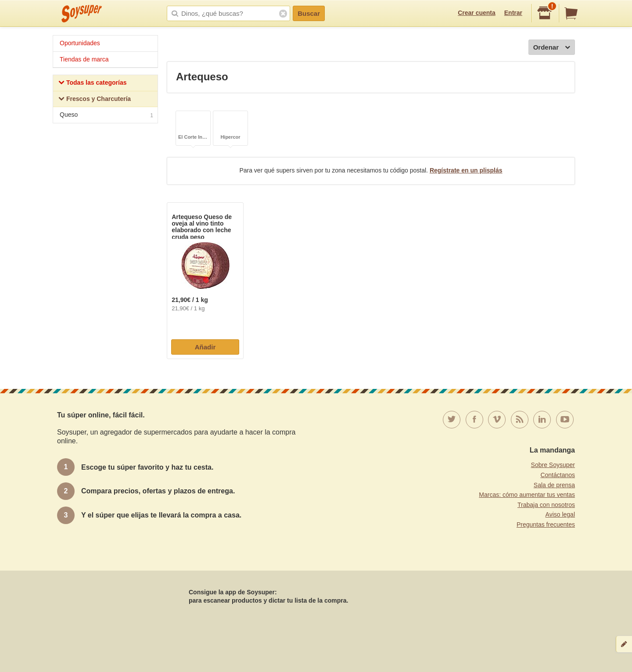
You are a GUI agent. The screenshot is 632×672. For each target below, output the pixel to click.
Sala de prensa (554, 485)
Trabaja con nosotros (546, 505)
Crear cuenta (477, 13)
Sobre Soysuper (553, 465)
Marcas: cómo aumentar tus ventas (527, 495)
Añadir (205, 347)
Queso (106, 116)
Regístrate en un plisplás (466, 170)
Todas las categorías (92, 84)
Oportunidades (80, 43)
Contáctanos (558, 475)
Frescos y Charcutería (95, 100)
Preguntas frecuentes (546, 525)
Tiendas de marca (84, 59)
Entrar (513, 13)
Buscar (309, 13)
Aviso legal (560, 514)
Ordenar (552, 48)
